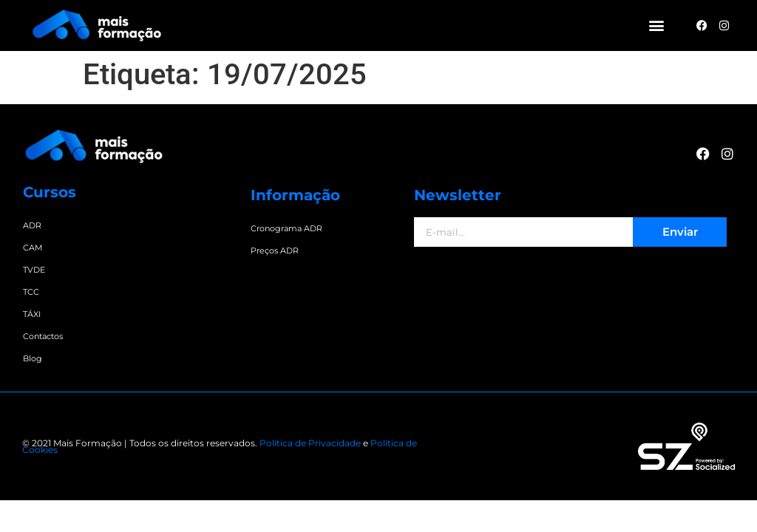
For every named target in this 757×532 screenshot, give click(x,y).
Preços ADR (275, 250)
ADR (32, 225)
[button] (657, 25)
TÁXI (32, 314)
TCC (31, 292)
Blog (33, 358)
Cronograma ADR (286, 228)
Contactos (43, 336)
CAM (33, 248)
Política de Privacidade (310, 443)
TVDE (34, 270)
